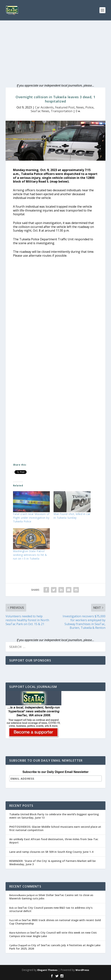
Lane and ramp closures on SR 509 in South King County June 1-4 (51, 852)
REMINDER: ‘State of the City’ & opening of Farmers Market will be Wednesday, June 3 (52, 863)
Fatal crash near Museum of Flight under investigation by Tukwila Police (31, 518)
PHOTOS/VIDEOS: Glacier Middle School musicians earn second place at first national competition (55, 828)
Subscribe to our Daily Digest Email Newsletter (56, 772)
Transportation (62, 111)
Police (89, 107)
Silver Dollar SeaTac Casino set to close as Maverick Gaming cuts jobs (51, 897)
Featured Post (65, 107)
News (80, 107)
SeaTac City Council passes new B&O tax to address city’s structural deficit (51, 909)
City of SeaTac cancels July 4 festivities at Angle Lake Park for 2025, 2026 (55, 947)
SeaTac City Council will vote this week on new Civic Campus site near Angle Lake (53, 934)
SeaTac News (40, 111)
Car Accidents (44, 107)
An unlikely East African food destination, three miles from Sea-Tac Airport (54, 841)
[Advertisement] (55, 48)
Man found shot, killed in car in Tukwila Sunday (72, 516)
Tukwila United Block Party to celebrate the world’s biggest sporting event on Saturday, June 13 (54, 816)
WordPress (82, 970)
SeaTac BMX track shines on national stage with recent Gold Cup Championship (55, 922)
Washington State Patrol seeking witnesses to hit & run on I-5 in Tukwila (30, 555)
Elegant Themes (47, 970)
